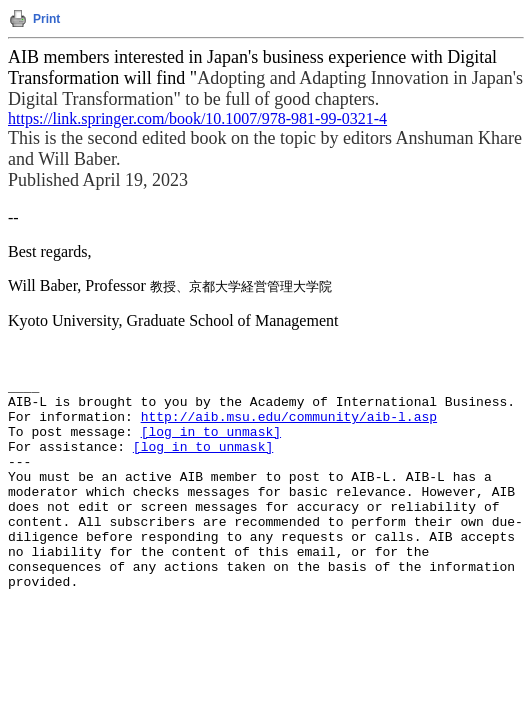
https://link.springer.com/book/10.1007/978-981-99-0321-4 (197, 118)
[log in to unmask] (211, 432)
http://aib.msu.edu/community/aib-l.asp (289, 417)
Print (46, 19)
